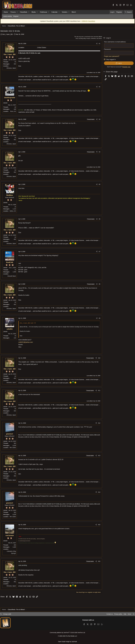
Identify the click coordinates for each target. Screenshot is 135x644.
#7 (97, 252)
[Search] (128, 12)
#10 (96, 361)
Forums (13, 12)
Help (122, 615)
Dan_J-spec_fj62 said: (29, 324)
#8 (97, 285)
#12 (96, 426)
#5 (97, 185)
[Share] (94, 44)
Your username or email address (112, 43)
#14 (96, 495)
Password (104, 50)
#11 (96, 394)
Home (6, 12)
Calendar (55, 12)
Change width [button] (10, 615)
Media (34, 12)
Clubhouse (44, 12)
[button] (17, 12)
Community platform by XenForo (67, 633)
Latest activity (8, 16)
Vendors (65, 12)
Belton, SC (16, 212)
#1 (97, 44)
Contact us (106, 615)
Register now (124, 68)
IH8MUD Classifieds (88, 22)
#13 (96, 459)
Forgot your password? (109, 57)
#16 (96, 564)
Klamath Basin (15, 277)
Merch (74, 12)
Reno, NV (16, 112)
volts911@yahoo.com (28, 345)
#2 (97, 88)
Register (16, 16)
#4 (97, 153)
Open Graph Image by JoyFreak (67, 642)
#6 (97, 220)
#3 (97, 120)
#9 (97, 319)
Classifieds (24, 12)
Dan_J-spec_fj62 (10, 35)
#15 (96, 528)
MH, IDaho (16, 451)
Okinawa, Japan (14, 69)
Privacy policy (115, 615)
